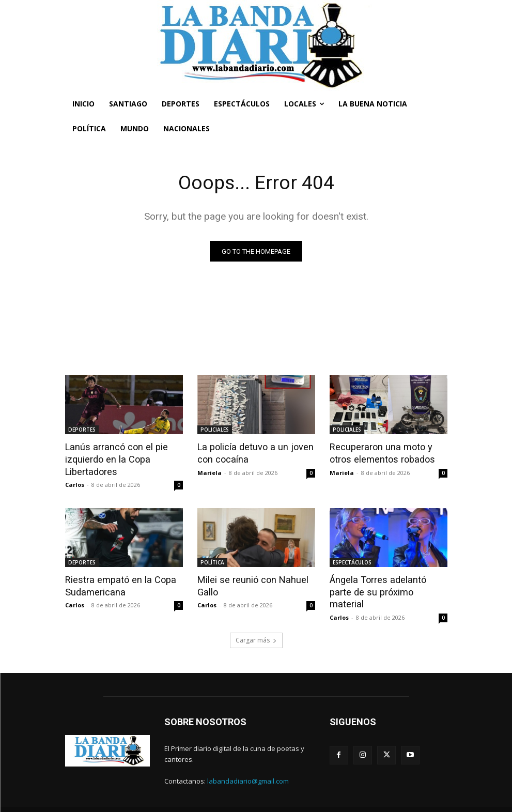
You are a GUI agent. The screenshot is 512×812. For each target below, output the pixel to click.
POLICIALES (215, 431)
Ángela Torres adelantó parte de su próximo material (386, 584)
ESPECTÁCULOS (352, 561)
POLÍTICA (212, 561)
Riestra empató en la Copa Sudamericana (116, 584)
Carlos (75, 484)
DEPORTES (82, 431)
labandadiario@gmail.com (248, 765)
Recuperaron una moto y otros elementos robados (389, 453)
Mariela (210, 472)
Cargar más (256, 625)
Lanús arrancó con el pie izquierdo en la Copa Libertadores (112, 459)
